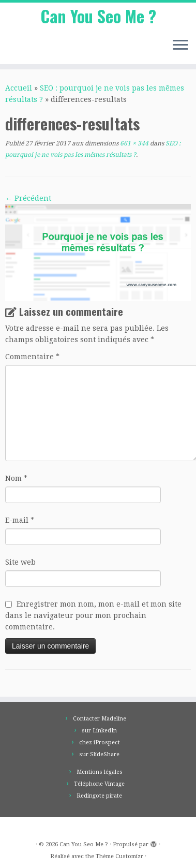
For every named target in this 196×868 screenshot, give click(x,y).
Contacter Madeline (100, 719)
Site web (20, 562)
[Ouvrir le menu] (180, 46)
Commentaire (32, 357)
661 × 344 (133, 143)
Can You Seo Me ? (98, 16)
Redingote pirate (99, 796)
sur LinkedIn (99, 731)
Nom (16, 478)
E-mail (20, 520)
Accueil (19, 88)
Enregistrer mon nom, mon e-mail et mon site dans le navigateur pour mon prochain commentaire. (93, 615)
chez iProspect (100, 742)
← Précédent (28, 198)
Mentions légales (100, 772)
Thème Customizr (119, 856)
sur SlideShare (99, 754)
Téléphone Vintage (99, 784)
